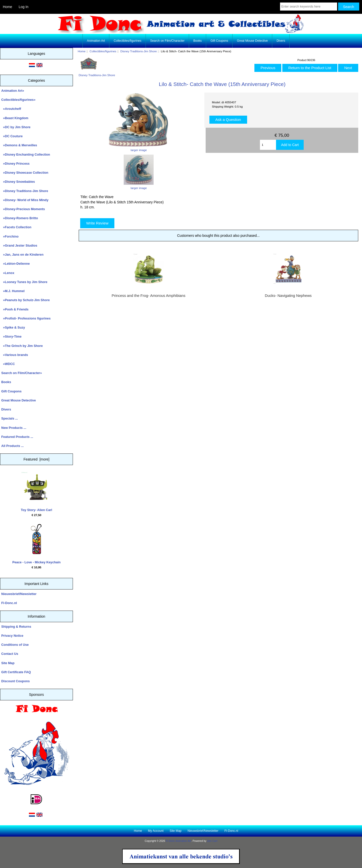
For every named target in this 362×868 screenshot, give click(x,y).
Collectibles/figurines (103, 51)
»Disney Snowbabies (18, 182)
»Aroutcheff (11, 109)
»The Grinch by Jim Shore (22, 346)
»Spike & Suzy (13, 327)
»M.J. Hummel (13, 291)
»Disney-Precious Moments (23, 209)
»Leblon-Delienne (15, 264)
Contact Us (10, 654)
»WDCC (8, 364)
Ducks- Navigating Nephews (288, 296)
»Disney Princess (15, 164)
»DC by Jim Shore (16, 127)
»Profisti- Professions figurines (26, 318)
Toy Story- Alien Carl (37, 492)
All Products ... (12, 446)
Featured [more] (37, 459)
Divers (281, 41)
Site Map (8, 663)
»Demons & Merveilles (19, 145)
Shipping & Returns (16, 627)
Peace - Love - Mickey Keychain (36, 544)
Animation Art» (13, 91)
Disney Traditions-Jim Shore (139, 51)
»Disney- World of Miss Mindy (25, 200)
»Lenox (8, 273)
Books (197, 41)
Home (7, 7)
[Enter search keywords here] (309, 7)
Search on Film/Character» (22, 373)
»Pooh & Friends (15, 309)
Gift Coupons (219, 41)
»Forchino (10, 236)
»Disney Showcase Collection (25, 173)
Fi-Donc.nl (9, 603)
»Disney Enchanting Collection (26, 154)
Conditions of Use (15, 645)
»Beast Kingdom (15, 118)
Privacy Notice (12, 636)
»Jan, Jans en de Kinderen (22, 255)
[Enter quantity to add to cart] (268, 145)
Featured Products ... (17, 437)
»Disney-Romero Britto (20, 218)
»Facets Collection (16, 227)
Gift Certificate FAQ (16, 672)
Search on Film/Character (167, 41)
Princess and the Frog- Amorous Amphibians (148, 296)
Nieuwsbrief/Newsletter (19, 594)
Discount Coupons (15, 681)
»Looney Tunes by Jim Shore (24, 282)
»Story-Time (11, 336)
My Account (156, 831)
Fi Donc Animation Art (178, 841)
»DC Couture (12, 136)
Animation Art (96, 41)
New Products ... (14, 428)
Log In (24, 7)
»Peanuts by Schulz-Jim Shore (26, 300)
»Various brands (15, 355)
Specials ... (10, 418)
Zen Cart (212, 841)
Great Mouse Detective (252, 41)
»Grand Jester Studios (19, 245)
